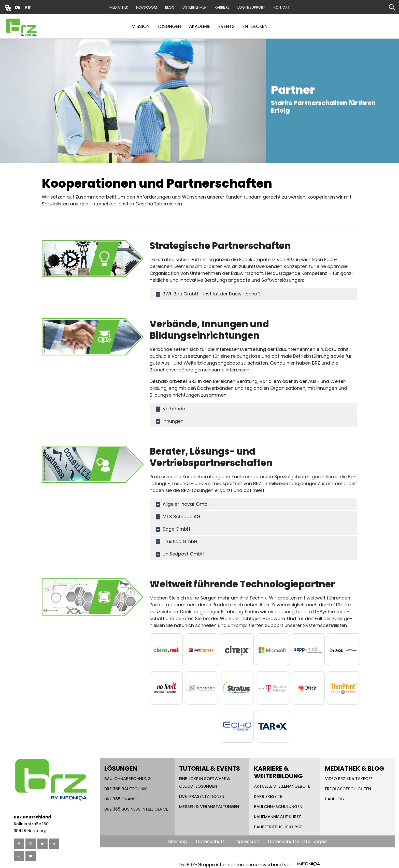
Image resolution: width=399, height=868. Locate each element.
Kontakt (282, 7)
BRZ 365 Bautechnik (126, 789)
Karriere (222, 7)
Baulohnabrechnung (128, 779)
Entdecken (255, 26)
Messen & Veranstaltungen (209, 807)
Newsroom (147, 7)
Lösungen (169, 26)
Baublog (334, 799)
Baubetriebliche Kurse (278, 827)
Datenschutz (210, 841)
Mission (141, 26)
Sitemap (178, 841)
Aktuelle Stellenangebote (282, 786)
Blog (170, 7)
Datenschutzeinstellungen (297, 841)
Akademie (200, 26)
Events (226, 26)
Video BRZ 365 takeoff (349, 779)
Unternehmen (195, 7)
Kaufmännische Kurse (278, 817)
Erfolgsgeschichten (348, 789)
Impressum (246, 841)
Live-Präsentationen (202, 796)
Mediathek (119, 7)
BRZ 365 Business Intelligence (136, 809)
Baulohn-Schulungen (278, 807)
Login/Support (251, 7)
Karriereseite (268, 796)
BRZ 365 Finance (121, 799)
